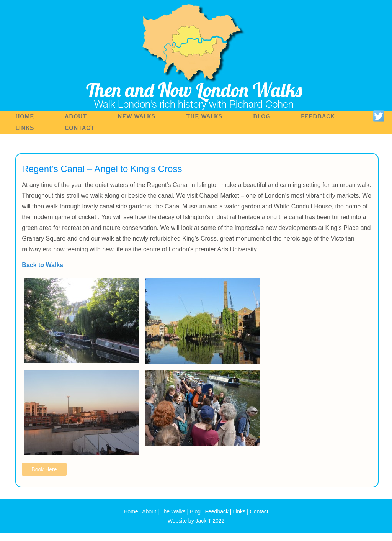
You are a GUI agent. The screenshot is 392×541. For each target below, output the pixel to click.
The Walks (204, 117)
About (76, 117)
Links (25, 128)
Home (25, 117)
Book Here (44, 469)
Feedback (318, 117)
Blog (262, 117)
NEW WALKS (136, 117)
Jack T (203, 521)
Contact (80, 128)
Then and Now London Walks (194, 90)
